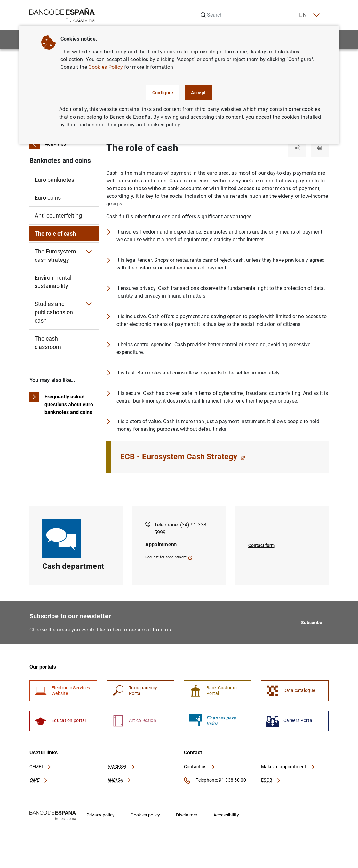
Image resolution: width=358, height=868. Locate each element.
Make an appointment (288, 767)
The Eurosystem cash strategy (55, 256)
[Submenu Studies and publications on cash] (89, 304)
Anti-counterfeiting (58, 216)
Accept (198, 93)
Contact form (262, 546)
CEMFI (41, 767)
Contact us (200, 767)
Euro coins (48, 198)
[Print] (320, 148)
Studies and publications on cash (54, 312)
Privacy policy (101, 816)
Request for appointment (169, 558)
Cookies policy (145, 816)
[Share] (297, 148)
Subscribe (312, 623)
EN (308, 15)
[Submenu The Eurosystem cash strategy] (89, 252)
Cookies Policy (105, 67)
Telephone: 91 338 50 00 (215, 781)
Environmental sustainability (53, 282)
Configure (163, 93)
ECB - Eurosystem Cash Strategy (183, 457)
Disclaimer (187, 816)
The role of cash (55, 233)
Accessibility (226, 816)
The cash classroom (48, 343)
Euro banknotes (54, 180)
